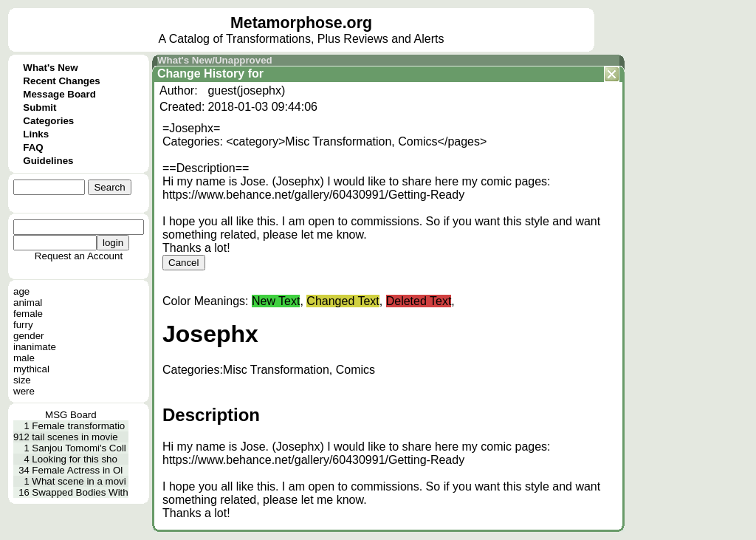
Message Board (59, 94)
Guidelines (48, 161)
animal (28, 303)
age (21, 291)
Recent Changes (61, 81)
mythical (31, 369)
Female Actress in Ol (77, 470)
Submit (39, 107)
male (24, 358)
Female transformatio (78, 426)
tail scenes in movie (75, 437)
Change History (201, 74)
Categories (48, 121)
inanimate (35, 347)
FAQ (33, 147)
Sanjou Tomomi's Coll (79, 448)
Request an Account (79, 256)
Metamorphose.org (301, 23)
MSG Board (71, 415)
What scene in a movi (79, 481)
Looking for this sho (75, 459)
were (24, 391)
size (22, 380)
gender (29, 336)
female (28, 314)
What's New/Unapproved (215, 60)
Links (36, 134)
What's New (50, 68)
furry (23, 325)
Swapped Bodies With (80, 492)
